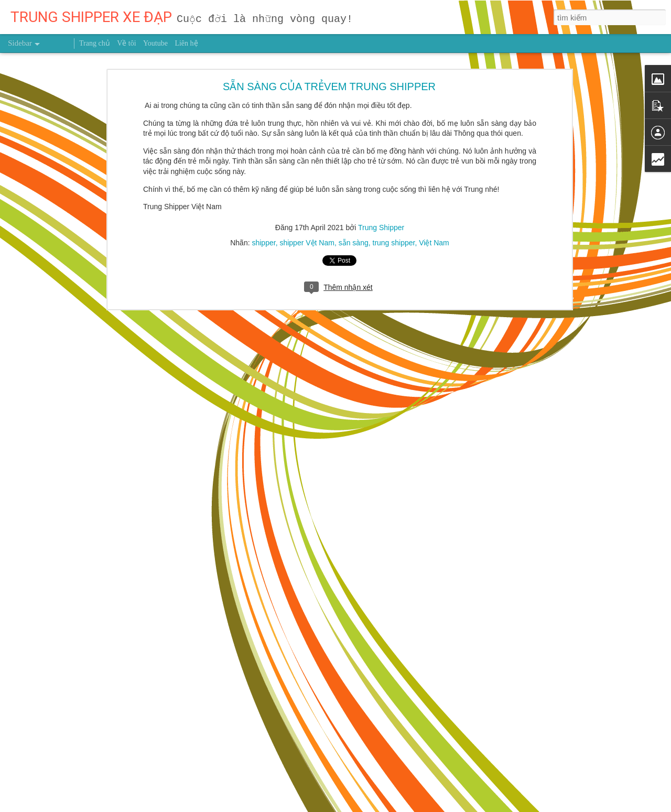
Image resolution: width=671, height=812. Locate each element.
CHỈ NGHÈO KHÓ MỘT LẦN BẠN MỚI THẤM (90, 795)
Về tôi (126, 43)
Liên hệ (186, 43)
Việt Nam (434, 205)
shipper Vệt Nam (307, 205)
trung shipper (394, 205)
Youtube (155, 43)
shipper (263, 205)
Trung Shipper (381, 190)
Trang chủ (95, 43)
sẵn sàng (354, 205)
